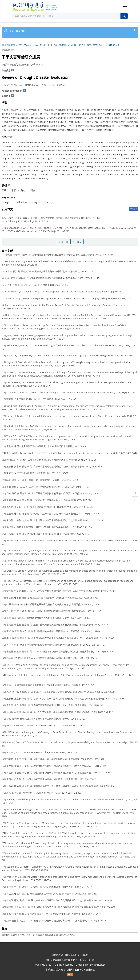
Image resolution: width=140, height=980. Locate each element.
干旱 (4, 190)
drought (6, 202)
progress (37, 202)
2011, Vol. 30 (25, 45)
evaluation (21, 202)
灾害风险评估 (8, 50)
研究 (33, 190)
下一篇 (77, 242)
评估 (23, 190)
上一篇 (63, 242)
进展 (14, 190)
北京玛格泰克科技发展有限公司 (70, 970)
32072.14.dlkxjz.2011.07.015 (106, 45)
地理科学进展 (8, 45)
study (50, 202)
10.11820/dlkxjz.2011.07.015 (72, 45)
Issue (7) (38, 45)
